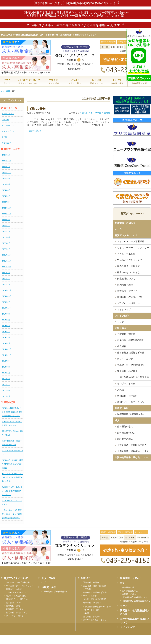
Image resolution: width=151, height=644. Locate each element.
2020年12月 (6, 290)
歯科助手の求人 (129, 594)
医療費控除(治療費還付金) (55, 592)
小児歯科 (87, 589)
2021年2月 (6, 279)
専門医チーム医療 (54, 85)
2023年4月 (6, 196)
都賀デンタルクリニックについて (29, 85)
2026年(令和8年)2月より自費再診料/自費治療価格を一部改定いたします (12, 412)
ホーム (7, 85)
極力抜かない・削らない (17, 599)
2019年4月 (6, 332)
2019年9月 (6, 314)
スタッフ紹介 (75, 85)
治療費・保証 (117, 85)
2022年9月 (6, 220)
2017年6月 (6, 390)
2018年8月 (6, 367)
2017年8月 (6, 379)
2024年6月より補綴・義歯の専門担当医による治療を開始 (12, 464)
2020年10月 (6, 296)
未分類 (4, 137)
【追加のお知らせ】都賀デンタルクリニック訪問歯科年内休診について (12, 514)
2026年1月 (6, 155)
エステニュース (8, 114)
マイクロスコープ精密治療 (18, 582)
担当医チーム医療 (14, 589)
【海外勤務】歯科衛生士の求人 (136, 601)
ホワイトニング (90, 596)
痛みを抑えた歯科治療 (16, 596)
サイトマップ (127, 627)
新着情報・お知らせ (125, 223)
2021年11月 (6, 261)
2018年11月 (6, 355)
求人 (117, 420)
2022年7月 (6, 231)
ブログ (47, 582)
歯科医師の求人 (129, 587)
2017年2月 (6, 396)
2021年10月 (6, 267)
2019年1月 (6, 343)
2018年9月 (6, 361)
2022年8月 (6, 226)
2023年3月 (6, 202)
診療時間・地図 (139, 85)
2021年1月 (6, 284)
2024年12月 (6, 173)
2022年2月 (6, 243)
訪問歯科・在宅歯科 (92, 617)
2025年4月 (6, 167)
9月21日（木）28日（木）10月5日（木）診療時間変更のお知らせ (12, 477)
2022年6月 (6, 237)
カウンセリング (8, 125)
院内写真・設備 (13, 606)
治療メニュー (96, 85)
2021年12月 (6, 255)
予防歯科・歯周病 (91, 582)
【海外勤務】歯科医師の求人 (135, 597)
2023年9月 (6, 190)
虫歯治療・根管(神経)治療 (95, 586)
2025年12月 (6, 161)
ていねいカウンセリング (17, 592)
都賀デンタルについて (126, 235)
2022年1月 (6, 249)
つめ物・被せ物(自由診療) (95, 599)
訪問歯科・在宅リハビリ (17, 613)
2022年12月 (6, 208)
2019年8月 (6, 320)
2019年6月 (6, 326)
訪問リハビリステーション (95, 620)
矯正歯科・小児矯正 (92, 603)
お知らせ (5, 120)
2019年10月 (6, 308)
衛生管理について (14, 603)
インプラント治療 (91, 610)
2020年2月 (6, 302)
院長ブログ (6, 143)
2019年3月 (6, 337)
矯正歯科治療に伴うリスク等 (98, 607)
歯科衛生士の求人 (130, 591)
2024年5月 (6, 184)
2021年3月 (6, 273)
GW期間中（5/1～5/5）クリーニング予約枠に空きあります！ (12, 491)
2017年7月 (6, 385)
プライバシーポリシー (16, 616)
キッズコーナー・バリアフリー (20, 586)
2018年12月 (6, 349)
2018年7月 (6, 373)
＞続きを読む (34, 131)
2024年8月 (6, 178)
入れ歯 (86, 613)
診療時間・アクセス (15, 609)
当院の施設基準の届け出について (132, 457)
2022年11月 (6, 214)
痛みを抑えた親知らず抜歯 (95, 592)
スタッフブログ (8, 131)
